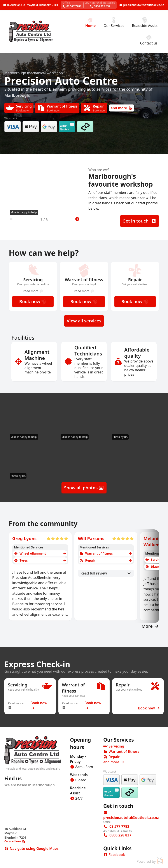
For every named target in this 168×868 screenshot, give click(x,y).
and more (122, 108)
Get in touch (140, 221)
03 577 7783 (72, 4)
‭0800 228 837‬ (100, 4)
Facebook (114, 855)
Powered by (150, 861)
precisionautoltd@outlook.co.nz (142, 5)
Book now (33, 301)
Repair (111, 757)
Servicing (114, 746)
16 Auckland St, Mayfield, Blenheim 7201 (30, 5)
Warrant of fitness (121, 751)
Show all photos (84, 488)
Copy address (15, 841)
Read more (33, 291)
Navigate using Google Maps (34, 849)
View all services (84, 321)
